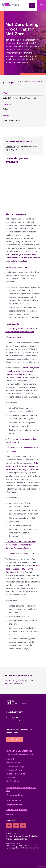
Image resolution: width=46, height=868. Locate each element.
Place (5, 120)
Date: (5, 98)
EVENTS (11, 83)
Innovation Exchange (15, 766)
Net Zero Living (13, 781)
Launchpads (12, 777)
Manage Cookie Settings (17, 839)
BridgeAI (10, 759)
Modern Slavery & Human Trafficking (22, 836)
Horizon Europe (13, 763)
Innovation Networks (15, 770)
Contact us (10, 147)
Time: (23, 98)
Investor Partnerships (16, 774)
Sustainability (14, 120)
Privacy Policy (12, 833)
